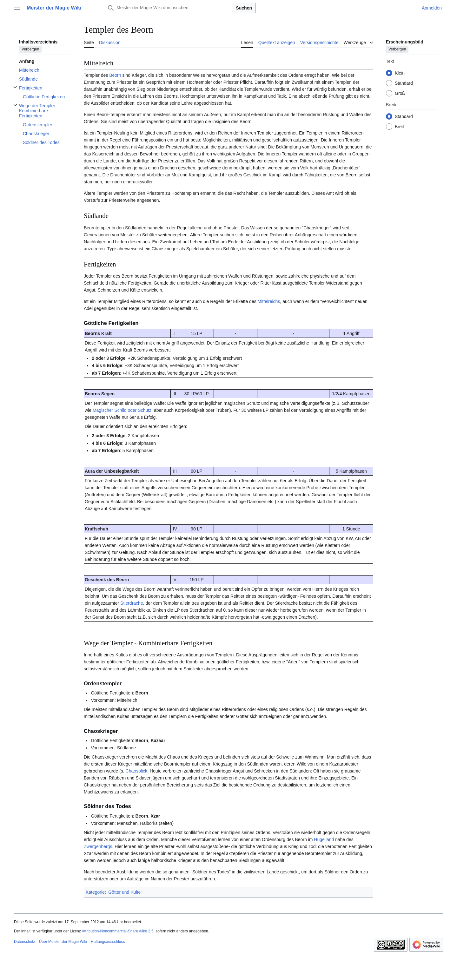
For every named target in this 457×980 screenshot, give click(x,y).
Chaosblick (136, 771)
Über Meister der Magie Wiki (63, 942)
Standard (404, 83)
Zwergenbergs (98, 846)
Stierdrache (132, 603)
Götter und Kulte (124, 892)
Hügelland (324, 839)
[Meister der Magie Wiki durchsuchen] (169, 8)
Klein (400, 73)
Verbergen (30, 49)
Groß (400, 93)
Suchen (244, 8)
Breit (399, 127)
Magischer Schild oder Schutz (122, 410)
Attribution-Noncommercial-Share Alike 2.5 (117, 931)
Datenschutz (25, 942)
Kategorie (95, 892)
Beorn (115, 75)
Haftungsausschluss (108, 942)
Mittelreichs (269, 301)
